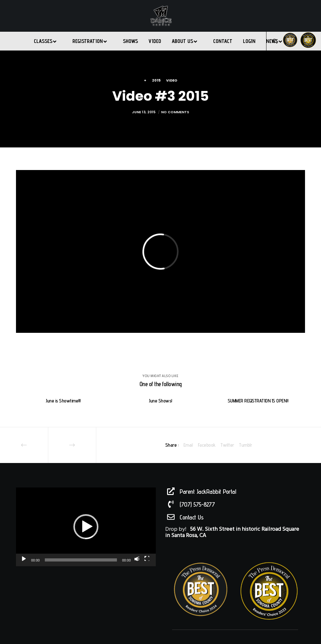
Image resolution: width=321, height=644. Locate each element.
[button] (86, 527)
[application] (86, 527)
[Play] (23, 558)
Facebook (207, 445)
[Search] (272, 41)
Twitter (227, 445)
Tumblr (245, 445)
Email (188, 445)
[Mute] (137, 558)
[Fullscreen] (147, 558)
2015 (156, 80)
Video (172, 80)
